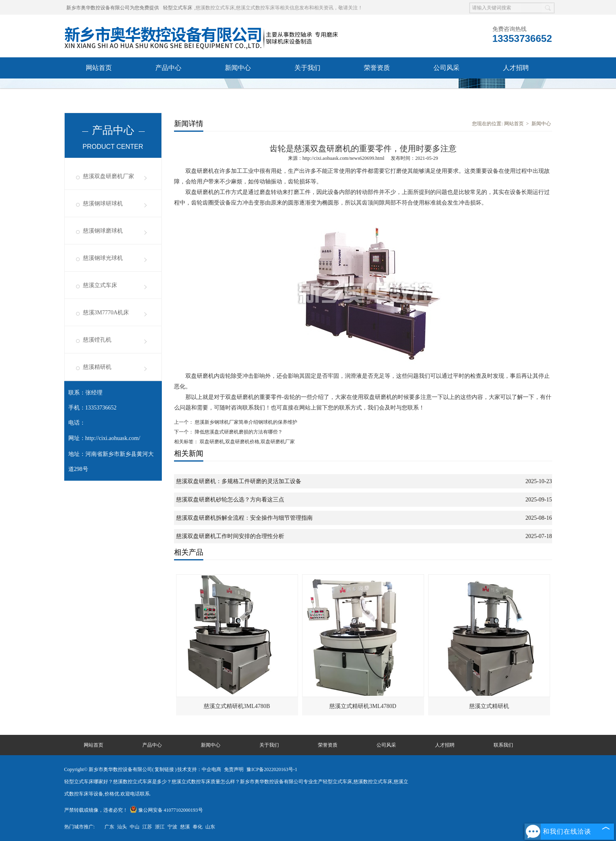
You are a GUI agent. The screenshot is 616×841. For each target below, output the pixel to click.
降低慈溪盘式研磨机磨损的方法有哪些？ (238, 432)
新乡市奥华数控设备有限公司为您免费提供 (113, 8)
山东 (210, 827)
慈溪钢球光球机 (103, 258)
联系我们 (99, 89)
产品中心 (168, 68)
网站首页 (99, 68)
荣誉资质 (377, 68)
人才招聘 (516, 68)
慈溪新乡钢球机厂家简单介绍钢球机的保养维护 (245, 422)
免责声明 (234, 769)
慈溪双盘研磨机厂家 (109, 176)
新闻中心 (238, 68)
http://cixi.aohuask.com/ (113, 438)
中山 (135, 827)
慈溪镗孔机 (97, 340)
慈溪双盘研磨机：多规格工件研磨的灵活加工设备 (239, 481)
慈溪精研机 (97, 367)
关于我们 (307, 68)
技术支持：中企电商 (199, 769)
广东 (109, 827)
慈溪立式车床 (100, 285)
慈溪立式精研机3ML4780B (237, 706)
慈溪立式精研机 (489, 706)
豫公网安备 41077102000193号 (166, 810)
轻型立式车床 (178, 8)
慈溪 (185, 827)
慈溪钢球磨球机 (103, 231)
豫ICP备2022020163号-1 (272, 769)
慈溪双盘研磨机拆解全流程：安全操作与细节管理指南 (244, 518)
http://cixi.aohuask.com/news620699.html (344, 158)
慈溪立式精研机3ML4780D (363, 706)
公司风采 (446, 68)
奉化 (198, 827)
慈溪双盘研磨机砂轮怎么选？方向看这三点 (230, 500)
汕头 (122, 827)
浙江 (160, 827)
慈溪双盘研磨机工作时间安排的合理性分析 (230, 536)
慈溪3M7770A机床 (106, 313)
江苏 (147, 827)
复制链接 (164, 769)
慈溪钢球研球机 (103, 204)
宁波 (172, 827)
